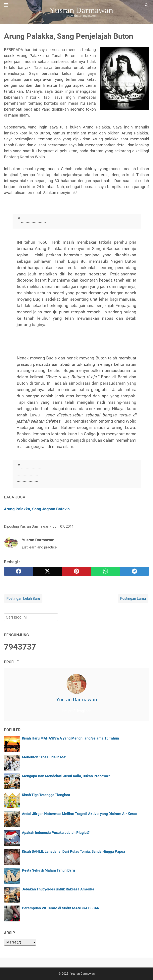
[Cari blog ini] (147, 5)
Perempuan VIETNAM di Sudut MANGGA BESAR (61, 908)
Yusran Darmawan (77, 700)
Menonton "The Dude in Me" (44, 757)
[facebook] (19, 571)
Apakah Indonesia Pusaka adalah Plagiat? (56, 833)
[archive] (20, 942)
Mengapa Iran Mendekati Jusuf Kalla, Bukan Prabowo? (66, 776)
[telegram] (134, 571)
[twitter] (48, 571)
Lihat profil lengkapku (76, 711)
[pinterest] (76, 571)
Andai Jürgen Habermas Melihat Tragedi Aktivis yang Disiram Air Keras (79, 814)
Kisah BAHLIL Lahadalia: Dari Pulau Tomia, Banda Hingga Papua (74, 852)
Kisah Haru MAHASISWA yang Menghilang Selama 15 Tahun (70, 738)
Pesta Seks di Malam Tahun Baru (48, 870)
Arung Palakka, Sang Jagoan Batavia (37, 509)
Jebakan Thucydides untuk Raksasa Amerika (58, 889)
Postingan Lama (133, 599)
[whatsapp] (106, 571)
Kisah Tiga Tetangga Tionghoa (46, 795)
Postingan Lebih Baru (23, 599)
